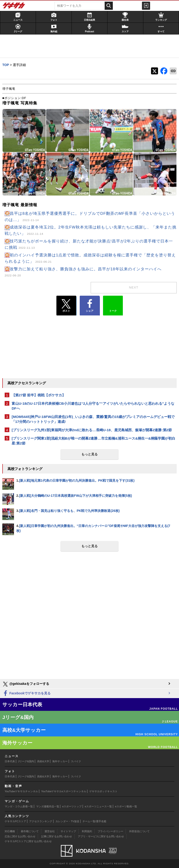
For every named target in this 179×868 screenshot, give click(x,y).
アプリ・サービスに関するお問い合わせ (101, 836)
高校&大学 (43, 761)
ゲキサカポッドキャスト (103, 791)
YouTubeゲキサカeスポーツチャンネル (64, 791)
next (134, 287)
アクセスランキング (41, 821)
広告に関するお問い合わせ (20, 836)
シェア (90, 306)
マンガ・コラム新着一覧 (19, 806)
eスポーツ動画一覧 (126, 806)
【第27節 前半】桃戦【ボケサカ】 (39, 395)
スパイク (76, 761)
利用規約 (87, 831)
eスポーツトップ (72, 806)
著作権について (30, 831)
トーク (113, 305)
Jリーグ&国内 (26, 761)
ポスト (66, 306)
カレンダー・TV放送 (67, 821)
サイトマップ (68, 831)
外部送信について (139, 831)
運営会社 (50, 831)
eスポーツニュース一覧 (98, 806)
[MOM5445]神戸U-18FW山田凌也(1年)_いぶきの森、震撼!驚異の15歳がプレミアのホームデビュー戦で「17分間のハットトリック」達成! (93, 419)
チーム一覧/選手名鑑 (94, 821)
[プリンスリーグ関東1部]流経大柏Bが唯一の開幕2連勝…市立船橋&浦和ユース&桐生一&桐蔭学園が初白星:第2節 (93, 441)
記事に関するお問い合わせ (57, 836)
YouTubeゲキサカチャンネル (21, 791)
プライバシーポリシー (110, 831)
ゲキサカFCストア (15, 821)
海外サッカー (60, 761)
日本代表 (10, 761)
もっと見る (89, 454)
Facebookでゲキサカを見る (26, 694)
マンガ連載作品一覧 (48, 806)
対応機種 (10, 831)
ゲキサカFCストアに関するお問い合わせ (28, 841)
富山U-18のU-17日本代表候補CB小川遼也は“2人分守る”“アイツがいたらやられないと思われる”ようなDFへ (93, 406)
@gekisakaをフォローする (26, 684)
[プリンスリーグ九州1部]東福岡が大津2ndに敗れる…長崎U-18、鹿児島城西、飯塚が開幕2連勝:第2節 (92, 430)
